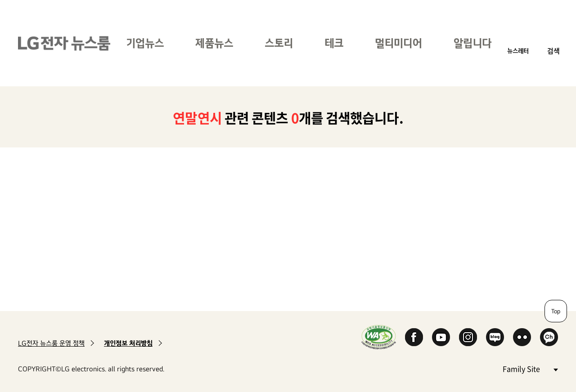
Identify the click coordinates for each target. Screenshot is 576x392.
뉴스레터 (518, 51)
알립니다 (472, 43)
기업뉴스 (145, 43)
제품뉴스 (214, 43)
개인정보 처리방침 (128, 343)
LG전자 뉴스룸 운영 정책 (51, 343)
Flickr (522, 337)
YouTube (441, 337)
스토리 (279, 43)
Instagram (468, 337)
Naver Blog (495, 337)
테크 (334, 43)
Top (556, 311)
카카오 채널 (549, 337)
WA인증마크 (379, 337)
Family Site (530, 368)
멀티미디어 (398, 43)
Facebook (414, 337)
